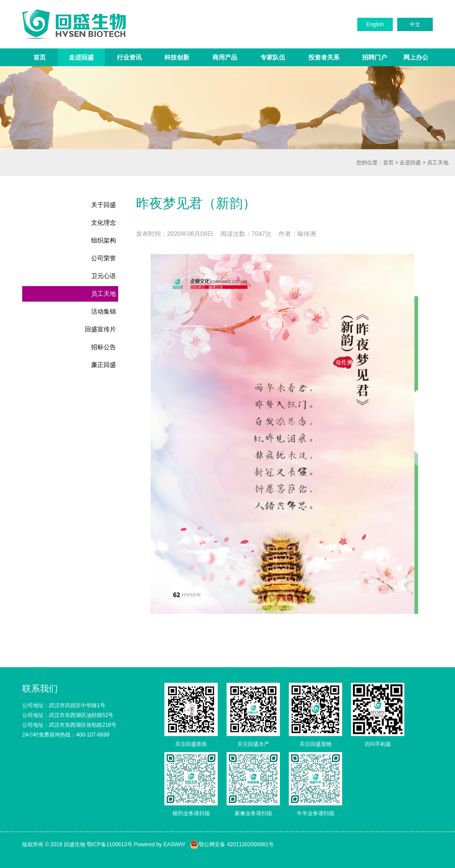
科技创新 (177, 57)
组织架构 (104, 240)
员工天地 (438, 163)
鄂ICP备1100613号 (110, 844)
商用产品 (225, 57)
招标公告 (104, 347)
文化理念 (104, 223)
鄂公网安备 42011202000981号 (232, 844)
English (375, 24)
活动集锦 (104, 311)
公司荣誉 (104, 258)
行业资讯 (129, 57)
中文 (415, 24)
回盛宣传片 (100, 329)
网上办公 (416, 57)
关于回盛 (104, 205)
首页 (40, 57)
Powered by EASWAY (160, 844)
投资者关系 (324, 57)
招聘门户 (375, 57)
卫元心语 (104, 276)
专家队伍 (273, 57)
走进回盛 (81, 57)
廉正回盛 (104, 365)
